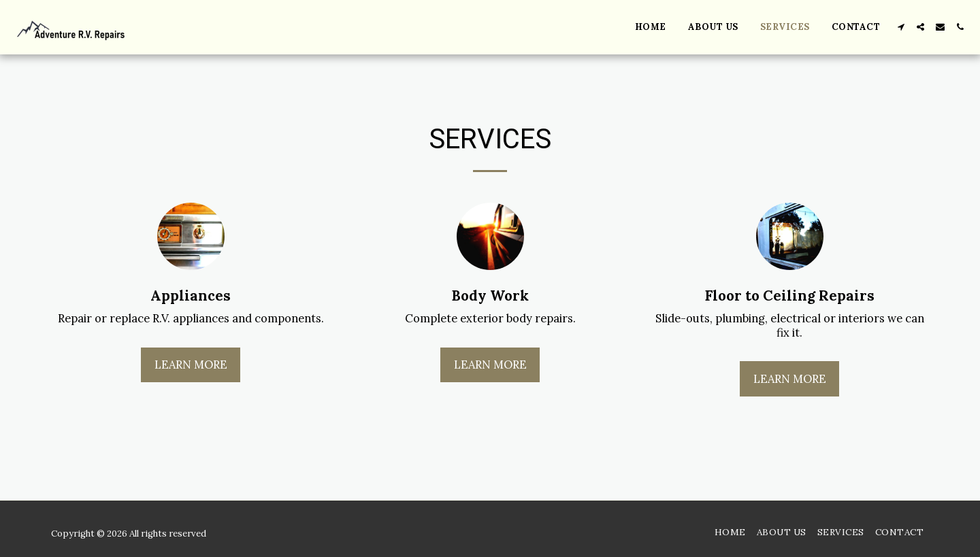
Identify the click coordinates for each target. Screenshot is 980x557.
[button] (901, 27)
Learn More (191, 365)
